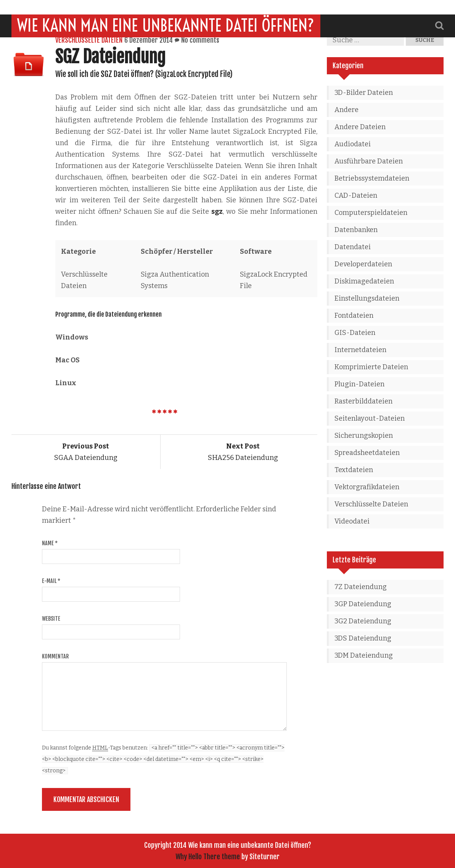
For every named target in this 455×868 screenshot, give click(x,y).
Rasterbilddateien (363, 401)
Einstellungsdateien (367, 298)
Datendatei (353, 247)
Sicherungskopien (364, 436)
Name (50, 543)
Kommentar (55, 656)
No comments (200, 40)
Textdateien (354, 470)
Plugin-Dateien (359, 384)
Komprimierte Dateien (371, 367)
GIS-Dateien (355, 333)
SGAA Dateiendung (86, 452)
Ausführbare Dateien (369, 161)
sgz (217, 211)
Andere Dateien (360, 127)
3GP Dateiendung (363, 604)
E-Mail (51, 581)
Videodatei (352, 521)
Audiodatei (353, 144)
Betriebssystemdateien (372, 178)
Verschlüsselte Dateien (89, 40)
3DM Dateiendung (364, 655)
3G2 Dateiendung (363, 621)
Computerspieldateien (371, 213)
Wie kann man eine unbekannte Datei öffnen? (166, 11)
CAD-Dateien (356, 195)
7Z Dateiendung (361, 587)
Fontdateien (354, 315)
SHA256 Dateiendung (243, 452)
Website (51, 619)
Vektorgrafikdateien (367, 487)
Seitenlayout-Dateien (370, 418)
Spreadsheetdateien (367, 453)
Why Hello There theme (208, 857)
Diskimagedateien (364, 281)
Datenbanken (356, 230)
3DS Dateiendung (363, 638)
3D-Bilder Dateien (364, 93)
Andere (346, 110)
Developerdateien (363, 264)
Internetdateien (360, 350)
